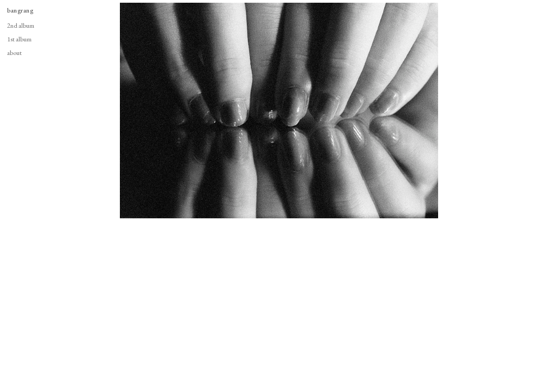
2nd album (21, 25)
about (14, 53)
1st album (19, 39)
